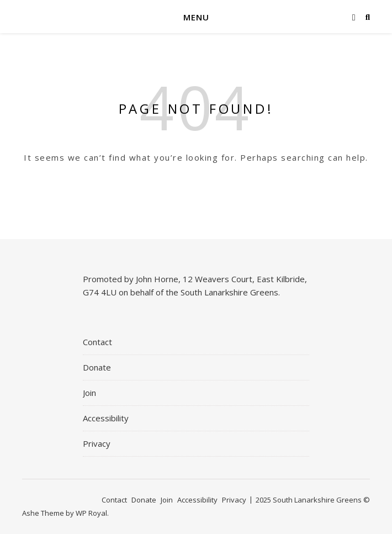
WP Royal (91, 513)
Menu (196, 17)
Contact (97, 342)
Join (89, 393)
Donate (97, 367)
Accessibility (106, 418)
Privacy (97, 443)
